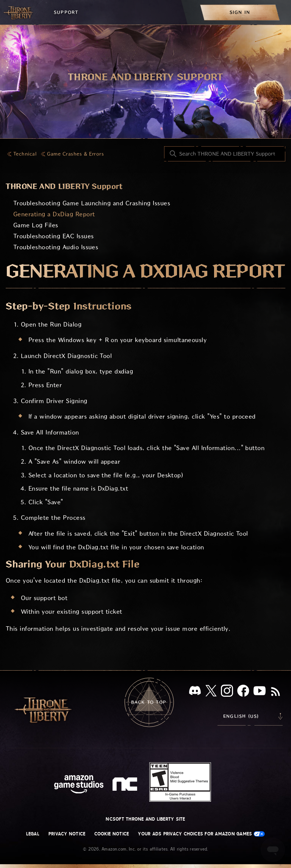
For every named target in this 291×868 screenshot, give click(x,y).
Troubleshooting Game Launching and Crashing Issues (92, 203)
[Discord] (195, 692)
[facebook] (243, 692)
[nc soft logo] (126, 786)
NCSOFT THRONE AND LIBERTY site (145, 819)
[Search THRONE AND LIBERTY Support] (225, 154)
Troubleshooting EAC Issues (53, 236)
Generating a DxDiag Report (54, 214)
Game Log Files (36, 225)
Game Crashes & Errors (75, 154)
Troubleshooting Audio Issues (56, 247)
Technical (25, 154)
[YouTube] (260, 692)
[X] (211, 692)
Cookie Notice (112, 834)
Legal (33, 834)
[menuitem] (240, 12)
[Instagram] (227, 692)
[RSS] (275, 692)
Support (66, 12)
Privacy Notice (67, 834)
